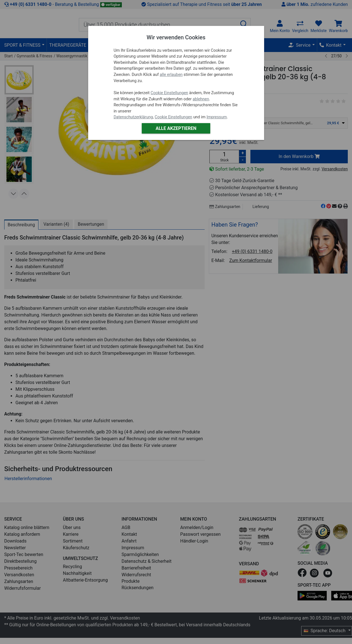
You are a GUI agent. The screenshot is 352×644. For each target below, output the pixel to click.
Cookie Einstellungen (170, 93)
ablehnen (201, 99)
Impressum (217, 117)
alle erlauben (171, 75)
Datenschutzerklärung (133, 117)
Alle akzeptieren (176, 128)
